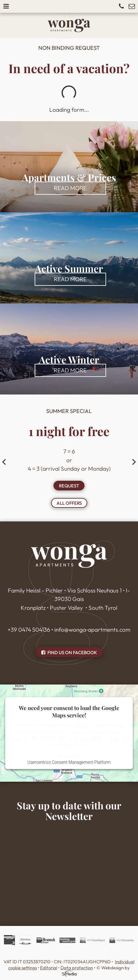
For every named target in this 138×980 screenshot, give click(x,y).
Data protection (77, 968)
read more (70, 188)
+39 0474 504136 (29, 630)
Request (69, 486)
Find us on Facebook (69, 652)
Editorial (49, 968)
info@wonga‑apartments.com (92, 630)
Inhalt (69, 865)
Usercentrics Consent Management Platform (69, 762)
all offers (69, 503)
